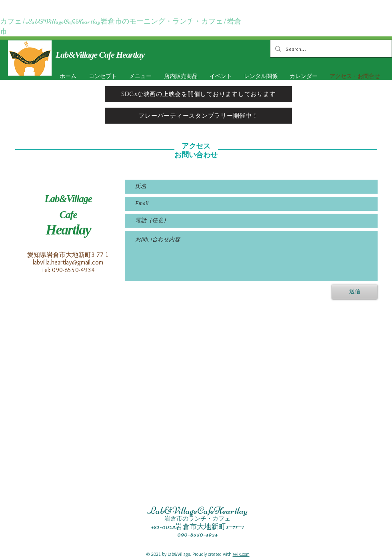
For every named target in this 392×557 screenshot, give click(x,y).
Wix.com (241, 554)
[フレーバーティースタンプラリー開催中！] (198, 116)
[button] (219, 76)
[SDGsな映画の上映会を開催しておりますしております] (198, 94)
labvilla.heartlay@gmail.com (68, 262)
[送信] (355, 292)
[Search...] (330, 49)
